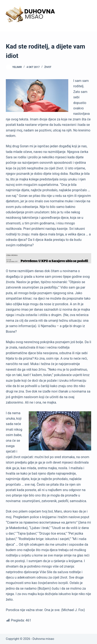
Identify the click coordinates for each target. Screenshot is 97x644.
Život (48, 67)
